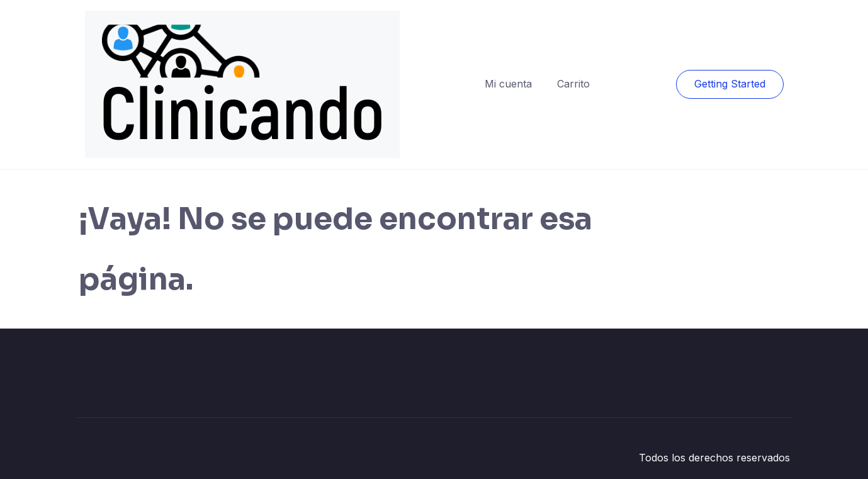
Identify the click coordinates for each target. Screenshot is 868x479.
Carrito (573, 84)
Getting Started (730, 84)
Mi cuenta (508, 84)
